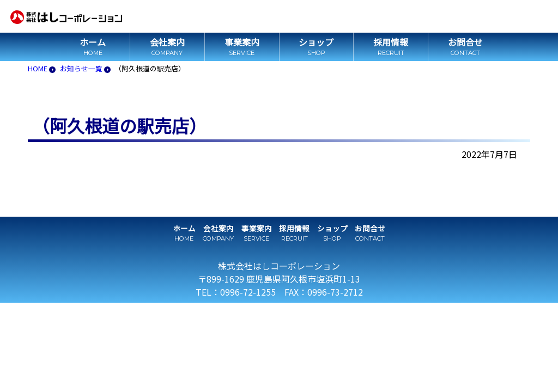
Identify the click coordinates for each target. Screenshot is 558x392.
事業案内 (242, 42)
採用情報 (391, 42)
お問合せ (465, 42)
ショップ (316, 42)
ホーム (93, 42)
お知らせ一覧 (81, 68)
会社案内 (167, 42)
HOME (38, 68)
